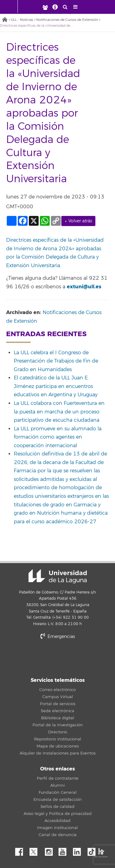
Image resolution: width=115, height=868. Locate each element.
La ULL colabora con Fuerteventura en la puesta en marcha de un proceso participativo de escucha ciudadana (59, 412)
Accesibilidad (57, 821)
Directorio (58, 732)
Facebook (21, 850)
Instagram (50, 850)
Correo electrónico (57, 690)
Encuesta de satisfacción (58, 800)
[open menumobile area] (75, 7)
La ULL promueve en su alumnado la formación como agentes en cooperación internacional (58, 437)
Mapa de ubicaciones (58, 746)
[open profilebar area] (45, 7)
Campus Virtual (58, 697)
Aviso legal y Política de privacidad (58, 814)
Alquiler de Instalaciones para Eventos (58, 753)
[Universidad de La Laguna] (33, 6)
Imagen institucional (57, 828)
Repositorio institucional (58, 739)
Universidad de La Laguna (58, 576)
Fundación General (58, 793)
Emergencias (58, 637)
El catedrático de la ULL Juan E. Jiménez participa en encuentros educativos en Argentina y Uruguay (56, 386)
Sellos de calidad (57, 807)
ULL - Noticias (22, 20)
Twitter (36, 850)
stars (58, 657)
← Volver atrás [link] (78, 221)
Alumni (57, 785)
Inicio (5, 20)
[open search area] (65, 7)
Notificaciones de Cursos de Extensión (67, 20)
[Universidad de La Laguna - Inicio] (12, 6)
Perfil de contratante (58, 778)
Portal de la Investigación (58, 725)
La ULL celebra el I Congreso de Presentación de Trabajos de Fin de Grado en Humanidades (56, 361)
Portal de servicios (58, 704)
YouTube (65, 850)
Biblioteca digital (58, 718)
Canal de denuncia (58, 835)
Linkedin (79, 850)
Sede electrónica (57, 711)
